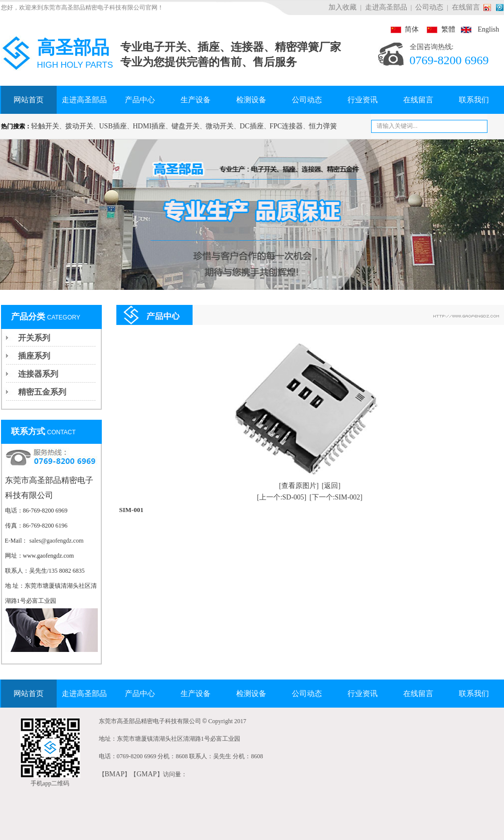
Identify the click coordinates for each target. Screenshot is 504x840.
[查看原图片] (299, 486)
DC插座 (251, 126)
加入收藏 (343, 7)
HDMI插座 (149, 126)
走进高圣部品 (386, 7)
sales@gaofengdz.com (57, 541)
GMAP (146, 774)
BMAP (115, 774)
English (478, 29)
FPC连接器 (287, 126)
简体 (405, 29)
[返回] (331, 486)
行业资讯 (363, 100)
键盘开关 (186, 126)
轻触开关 (45, 126)
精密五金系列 (42, 392)
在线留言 (466, 7)
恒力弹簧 (323, 126)
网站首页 (29, 100)
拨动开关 (79, 126)
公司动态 (429, 7)
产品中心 (140, 100)
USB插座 (113, 126)
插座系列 (34, 356)
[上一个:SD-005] (282, 497)
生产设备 (196, 100)
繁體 (438, 29)
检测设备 (251, 100)
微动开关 (220, 126)
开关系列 (34, 338)
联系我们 (474, 100)
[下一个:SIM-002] (336, 497)
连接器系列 (38, 374)
